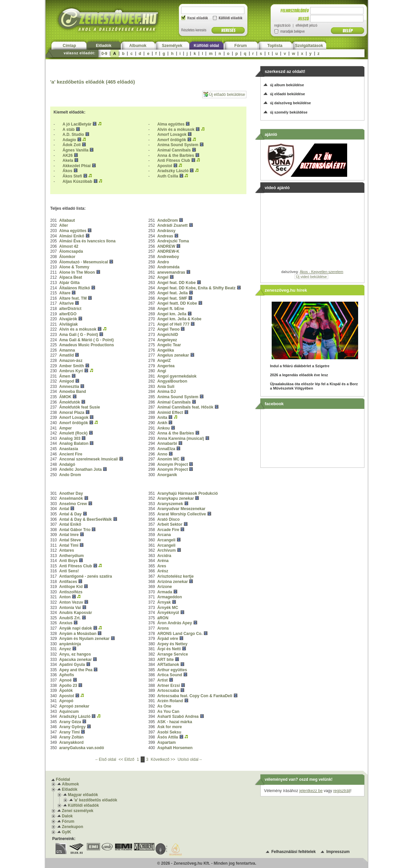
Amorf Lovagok (172, 135)
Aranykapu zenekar (176, 498)
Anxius (66, 623)
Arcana (164, 535)
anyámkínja (70, 644)
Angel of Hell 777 (173, 324)
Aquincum (69, 712)
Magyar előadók (83, 795)
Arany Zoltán (71, 737)
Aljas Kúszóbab (77, 181)
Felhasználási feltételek (293, 852)
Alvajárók (68, 319)
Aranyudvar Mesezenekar (181, 509)
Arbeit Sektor (170, 524)
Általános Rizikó (75, 288)
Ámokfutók (70, 402)
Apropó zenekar (74, 706)
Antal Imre (69, 535)
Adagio (69, 140)
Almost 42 (69, 246)
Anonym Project (173, 464)
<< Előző (127, 759)
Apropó (66, 701)
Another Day (71, 493)
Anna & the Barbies (176, 155)
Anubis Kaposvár (76, 613)
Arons (163, 628)
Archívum (166, 550)
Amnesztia (69, 387)
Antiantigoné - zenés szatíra (86, 576)
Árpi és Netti (169, 649)
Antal (64, 509)
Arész (163, 571)
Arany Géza (70, 722)
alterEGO (68, 314)
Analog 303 (70, 438)
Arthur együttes (172, 670)
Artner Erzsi (169, 686)
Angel (163, 277)
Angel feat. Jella (173, 293)
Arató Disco (168, 519)
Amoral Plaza (72, 413)
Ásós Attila (168, 737)
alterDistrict (70, 309)
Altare (65, 293)
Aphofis (67, 675)
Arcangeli (166, 540)
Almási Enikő (72, 236)
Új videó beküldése (311, 277)
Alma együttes (171, 124)
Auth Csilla (168, 176)
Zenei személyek (78, 811)
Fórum (241, 46)
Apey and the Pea (76, 670)
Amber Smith (72, 366)
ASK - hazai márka (175, 722)
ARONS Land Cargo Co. (180, 634)
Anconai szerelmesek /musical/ (89, 459)
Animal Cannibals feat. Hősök (185, 407)
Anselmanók (71, 498)
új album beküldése (287, 85)
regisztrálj (342, 791)
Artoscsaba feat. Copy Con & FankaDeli (195, 696)
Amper (66, 428)
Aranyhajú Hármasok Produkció (188, 493)
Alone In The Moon (77, 272)
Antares (67, 550)
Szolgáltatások (309, 46)
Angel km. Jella (172, 314)
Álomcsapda (71, 251)
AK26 (68, 155)
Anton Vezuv (71, 602)
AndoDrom (168, 220)
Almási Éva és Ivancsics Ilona (87, 241)
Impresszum (338, 852)
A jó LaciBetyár (77, 124)
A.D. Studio (73, 135)
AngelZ (164, 361)
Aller (64, 225)
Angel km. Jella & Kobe (179, 319)
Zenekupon (72, 827)
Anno (162, 454)
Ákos (67, 171)
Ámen (65, 376)
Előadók (104, 46)
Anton (65, 597)
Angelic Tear (169, 345)
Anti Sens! (69, 571)
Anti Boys (69, 561)
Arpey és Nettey (172, 644)
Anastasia (69, 449)
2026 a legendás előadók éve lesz (299, 375)
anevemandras (171, 272)
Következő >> (163, 759)
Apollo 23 (68, 686)
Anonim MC (168, 459)
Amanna (67, 350)
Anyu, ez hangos (75, 654)
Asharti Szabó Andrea (178, 717)
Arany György (72, 727)
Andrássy (166, 231)
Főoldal (63, 779)
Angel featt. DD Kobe (177, 303)
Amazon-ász (71, 361)
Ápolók (66, 691)
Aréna (163, 561)
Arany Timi (69, 732)
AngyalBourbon (172, 381)
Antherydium (71, 556)
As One (164, 706)
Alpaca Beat (71, 277)
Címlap (69, 46)
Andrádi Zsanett (172, 225)
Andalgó (67, 464)
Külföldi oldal (206, 46)
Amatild (67, 355)
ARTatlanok (168, 665)
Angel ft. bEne (171, 309)
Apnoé (65, 680)
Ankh (162, 423)
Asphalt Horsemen (175, 748)
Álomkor (67, 257)
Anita (162, 418)
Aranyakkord (71, 742)
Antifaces (68, 582)
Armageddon (170, 597)
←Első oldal (106, 759)
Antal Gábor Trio (75, 530)
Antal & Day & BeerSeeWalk (85, 519)
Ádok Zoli (72, 145)
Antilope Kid (71, 587)
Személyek (172, 46)
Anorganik (167, 475)
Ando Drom (70, 475)
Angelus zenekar (173, 355)
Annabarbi (167, 443)
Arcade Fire (168, 530)
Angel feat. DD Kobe (176, 283)
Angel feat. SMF (172, 298)
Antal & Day (71, 514)
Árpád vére (168, 639)
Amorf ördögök (172, 140)
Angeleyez (167, 340)
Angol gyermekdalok (177, 376)
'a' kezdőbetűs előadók (95, 800)
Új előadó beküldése (224, 94)
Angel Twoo (168, 329)
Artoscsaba (168, 691)
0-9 (104, 54)
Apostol (165, 166)
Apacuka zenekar (75, 660)
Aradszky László (173, 171)
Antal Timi (69, 545)
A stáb (69, 130)
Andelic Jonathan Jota (80, 469)
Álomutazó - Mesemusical (84, 262)
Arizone (165, 587)
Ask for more (170, 727)
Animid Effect (170, 413)
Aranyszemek (170, 504)
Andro (163, 262)
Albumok (138, 46)
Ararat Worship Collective (182, 514)
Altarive (67, 303)
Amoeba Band (73, 392)
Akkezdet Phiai (77, 166)
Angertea (166, 366)
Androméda (168, 267)
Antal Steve (70, 540)
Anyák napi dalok (76, 628)
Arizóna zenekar (173, 582)
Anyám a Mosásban (78, 634)
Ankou (163, 428)
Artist (162, 680)
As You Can (168, 712)
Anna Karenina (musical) (181, 438)
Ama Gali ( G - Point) (79, 335)
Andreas (165, 236)
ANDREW (166, 246)
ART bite (165, 660)
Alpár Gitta (69, 283)
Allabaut (67, 220)
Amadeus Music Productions (87, 345)
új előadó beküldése (287, 94)
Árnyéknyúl (168, 613)
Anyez (65, 649)
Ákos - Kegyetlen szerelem (321, 272)
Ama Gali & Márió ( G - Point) (86, 340)
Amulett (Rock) (73, 433)
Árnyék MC (168, 608)
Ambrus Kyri (71, 371)
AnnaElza (166, 449)
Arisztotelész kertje (175, 576)
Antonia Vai (70, 608)
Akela (68, 160)
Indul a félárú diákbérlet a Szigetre (300, 366)
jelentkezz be (311, 791)
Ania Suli (166, 387)
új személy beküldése (289, 112)
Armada (165, 592)
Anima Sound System (178, 145)
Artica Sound (170, 675)
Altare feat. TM (73, 298)
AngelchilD (168, 335)
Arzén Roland (170, 701)
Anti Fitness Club (174, 160)
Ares (162, 566)
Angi (162, 371)
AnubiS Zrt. (70, 618)
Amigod (67, 381)
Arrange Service (173, 654)
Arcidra (164, 556)
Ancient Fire (71, 454)
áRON (163, 618)
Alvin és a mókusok (176, 130)
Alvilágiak (69, 324)
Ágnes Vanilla (75, 150)
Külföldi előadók (83, 805)
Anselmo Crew (73, 504)
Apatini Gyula (72, 665)
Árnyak (164, 602)
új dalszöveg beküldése (290, 103)
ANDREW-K (168, 251)
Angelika (166, 350)
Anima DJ (166, 392)
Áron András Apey (175, 623)
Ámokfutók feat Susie (80, 407)
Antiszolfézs (71, 592)
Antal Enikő (70, 524)
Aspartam (166, 742)
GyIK (67, 832)
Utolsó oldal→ (190, 759)
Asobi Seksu (169, 732)
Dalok (67, 816)
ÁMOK (65, 397)
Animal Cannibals (174, 150)
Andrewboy (168, 257)
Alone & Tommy (74, 267)
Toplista (275, 46)
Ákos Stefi (72, 176)
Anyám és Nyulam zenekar (84, 639)
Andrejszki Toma (173, 241)
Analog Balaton (74, 443)
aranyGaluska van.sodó (82, 748)
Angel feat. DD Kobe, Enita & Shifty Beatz (196, 288)
